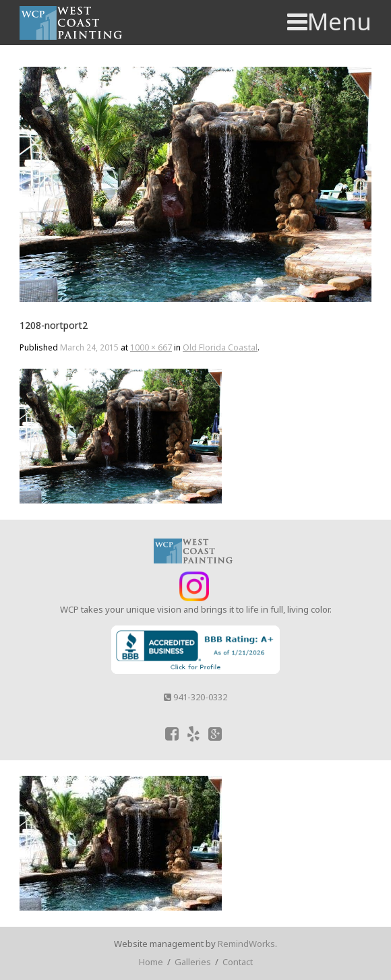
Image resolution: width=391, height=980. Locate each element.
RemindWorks (246, 944)
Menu (329, 22)
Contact (238, 962)
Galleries (193, 962)
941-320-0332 (195, 697)
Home (151, 962)
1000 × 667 (151, 347)
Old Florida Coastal (220, 347)
